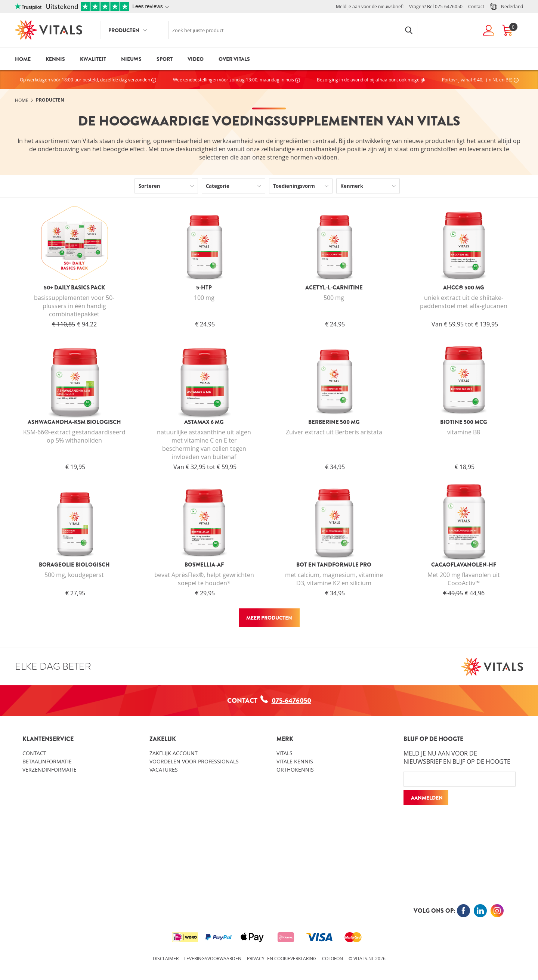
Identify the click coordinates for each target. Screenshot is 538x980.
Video (196, 59)
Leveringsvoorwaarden (213, 958)
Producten (124, 30)
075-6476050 (449, 6)
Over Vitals (234, 59)
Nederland (506, 7)
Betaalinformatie (47, 761)
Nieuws (131, 59)
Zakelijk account (174, 753)
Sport (165, 59)
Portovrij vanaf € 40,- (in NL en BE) (480, 80)
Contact (476, 6)
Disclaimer (166, 958)
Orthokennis (295, 770)
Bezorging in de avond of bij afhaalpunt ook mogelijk (371, 80)
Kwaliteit (93, 59)
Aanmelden (427, 798)
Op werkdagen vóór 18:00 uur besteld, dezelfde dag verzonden (88, 80)
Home (23, 59)
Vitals (285, 753)
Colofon (333, 958)
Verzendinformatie (50, 770)
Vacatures (164, 770)
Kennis (55, 59)
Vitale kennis (295, 761)
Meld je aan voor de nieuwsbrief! (370, 6)
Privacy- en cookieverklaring (282, 958)
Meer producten (269, 618)
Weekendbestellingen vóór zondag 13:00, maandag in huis (236, 80)
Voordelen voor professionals (194, 761)
